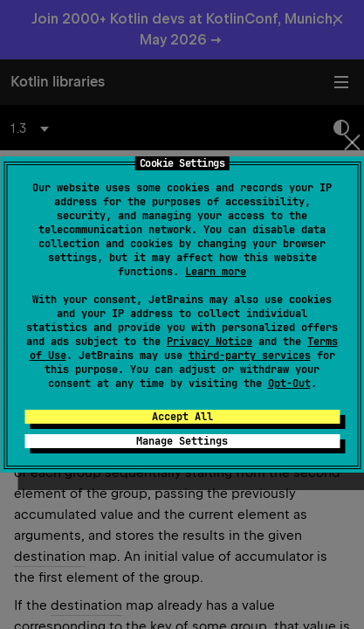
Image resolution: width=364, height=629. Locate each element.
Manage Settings (182, 441)
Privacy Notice (209, 342)
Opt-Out (289, 384)
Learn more (216, 272)
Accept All (182, 417)
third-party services (250, 356)
